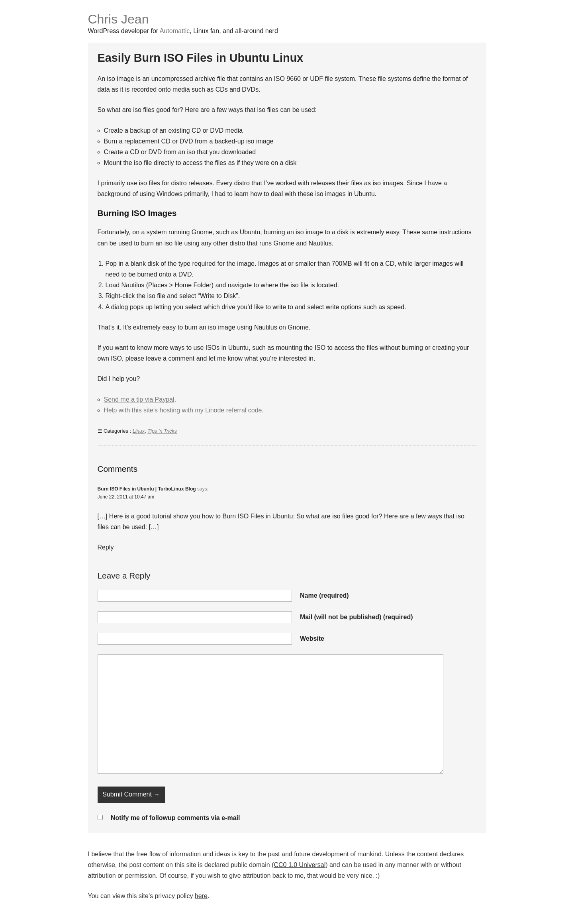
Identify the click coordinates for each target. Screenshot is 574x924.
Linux (139, 431)
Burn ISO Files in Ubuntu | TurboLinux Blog (147, 489)
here (201, 896)
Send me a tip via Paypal (139, 399)
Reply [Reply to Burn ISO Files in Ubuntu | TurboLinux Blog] (106, 547)
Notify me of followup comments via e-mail (175, 818)
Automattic (175, 31)
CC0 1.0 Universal (300, 865)
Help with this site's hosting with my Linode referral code (183, 410)
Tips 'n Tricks (162, 431)
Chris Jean (119, 19)
